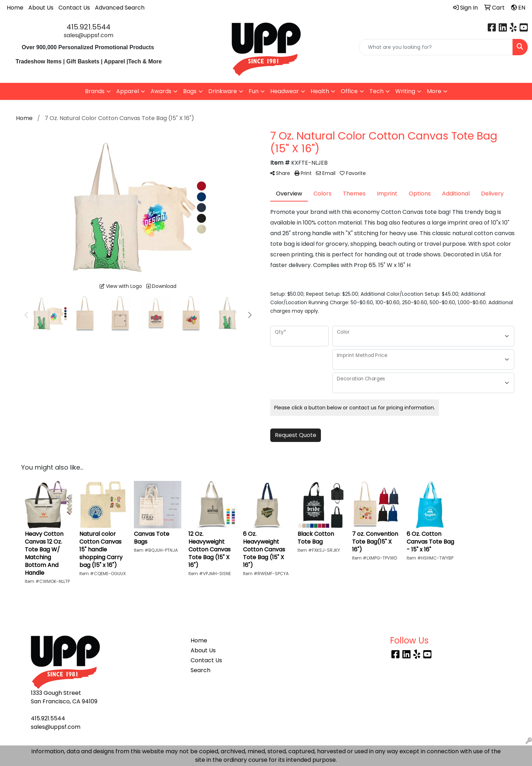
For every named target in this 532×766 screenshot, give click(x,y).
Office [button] (349, 91)
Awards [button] (161, 91)
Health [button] (320, 91)
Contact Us (74, 8)
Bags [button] (190, 91)
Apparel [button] (128, 91)
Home (15, 8)
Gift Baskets (83, 61)
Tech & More (145, 61)
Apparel (115, 61)
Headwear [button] (285, 91)
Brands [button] (95, 91)
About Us (41, 8)
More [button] (434, 91)
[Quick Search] (436, 47)
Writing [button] (405, 91)
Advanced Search (120, 8)
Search (200, 670)
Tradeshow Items (39, 61)
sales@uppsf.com (89, 35)
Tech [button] (377, 91)
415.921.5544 (89, 27)
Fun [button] (254, 91)
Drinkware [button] (223, 91)
